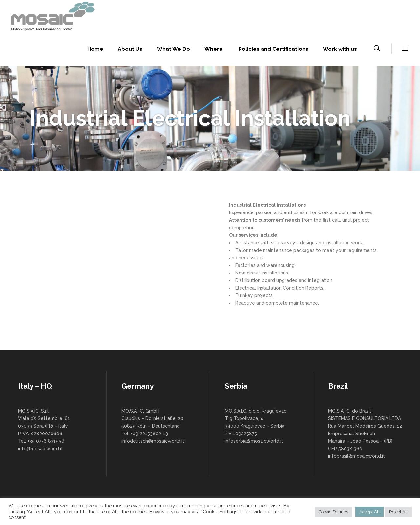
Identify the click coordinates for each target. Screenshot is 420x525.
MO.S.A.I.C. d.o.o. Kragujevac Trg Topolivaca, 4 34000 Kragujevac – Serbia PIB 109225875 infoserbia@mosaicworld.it (256, 426)
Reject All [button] (399, 512)
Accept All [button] (369, 512)
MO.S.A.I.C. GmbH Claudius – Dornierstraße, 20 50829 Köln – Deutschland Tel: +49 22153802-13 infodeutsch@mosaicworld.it (153, 426)
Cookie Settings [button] (333, 512)
